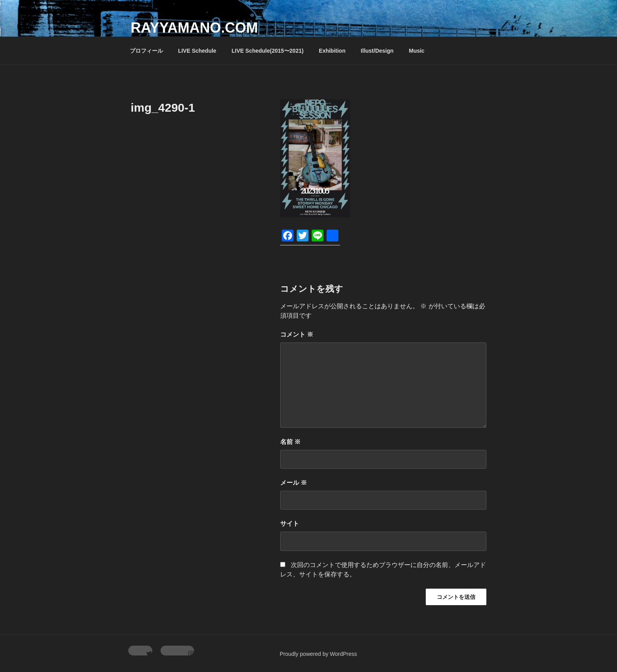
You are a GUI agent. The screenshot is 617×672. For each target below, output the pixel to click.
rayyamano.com (194, 28)
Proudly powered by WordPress (319, 654)
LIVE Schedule (197, 51)
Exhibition (332, 51)
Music (417, 51)
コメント (297, 334)
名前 (290, 442)
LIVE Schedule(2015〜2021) (268, 51)
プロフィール (146, 51)
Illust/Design (377, 51)
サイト (290, 524)
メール (294, 483)
